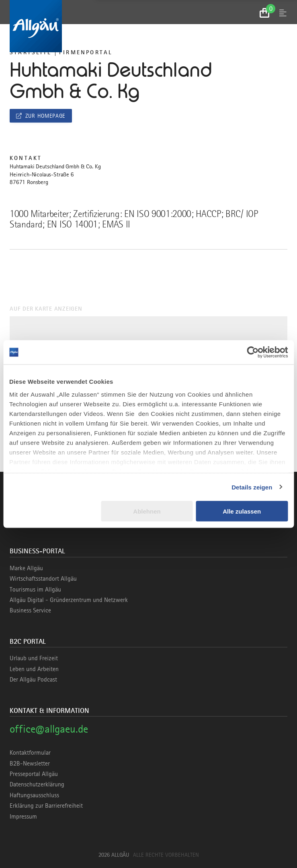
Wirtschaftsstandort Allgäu (43, 579)
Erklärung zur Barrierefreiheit (46, 806)
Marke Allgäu (26, 568)
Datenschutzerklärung (37, 784)
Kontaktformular (30, 753)
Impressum (23, 817)
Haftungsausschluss (34, 795)
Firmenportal (86, 52)
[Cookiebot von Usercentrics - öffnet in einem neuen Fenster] (253, 352)
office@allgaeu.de (49, 729)
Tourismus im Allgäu (35, 590)
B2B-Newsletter (30, 764)
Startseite (31, 52)
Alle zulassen (242, 511)
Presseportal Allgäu (34, 774)
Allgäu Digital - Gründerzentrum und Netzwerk (69, 600)
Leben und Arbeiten (34, 669)
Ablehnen (147, 511)
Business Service (30, 610)
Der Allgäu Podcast (33, 680)
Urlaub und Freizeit (34, 658)
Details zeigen (252, 487)
